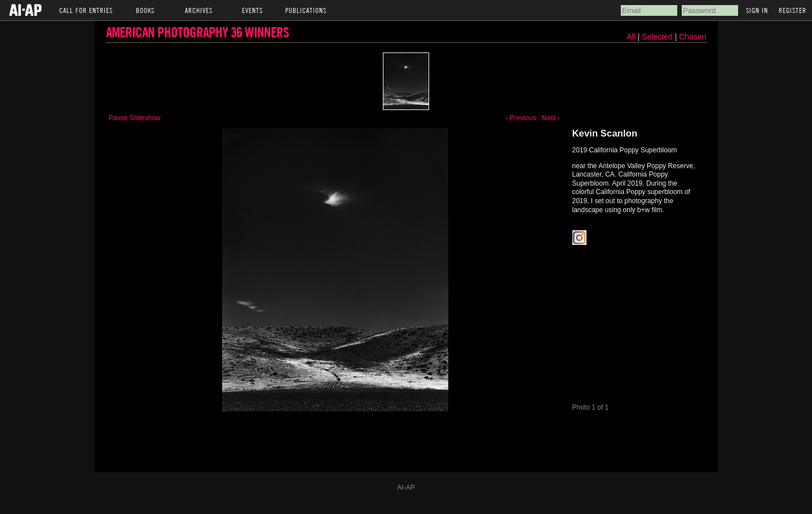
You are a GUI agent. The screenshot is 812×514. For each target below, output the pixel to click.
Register (793, 10)
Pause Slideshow (135, 118)
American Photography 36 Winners (197, 32)
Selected (658, 37)
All (631, 37)
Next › (550, 118)
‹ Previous (520, 118)
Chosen (692, 37)
